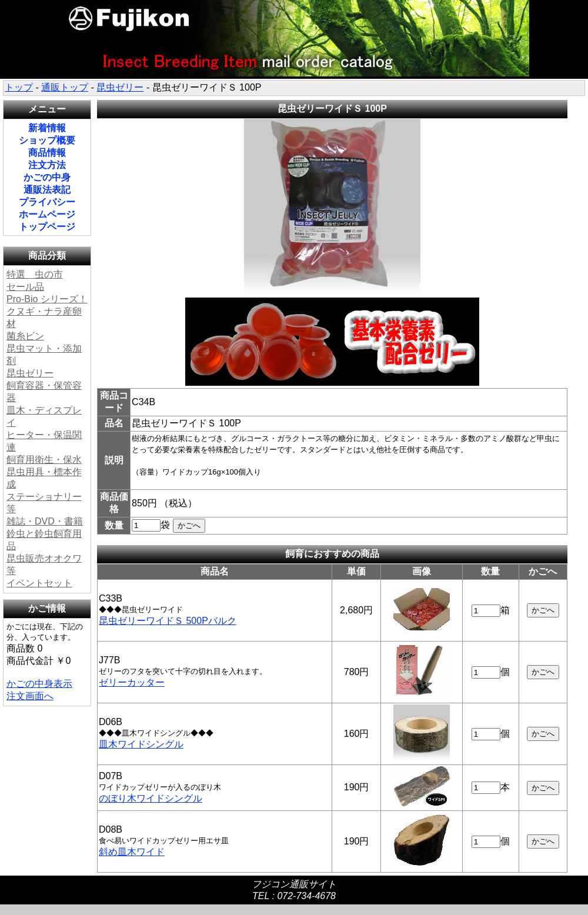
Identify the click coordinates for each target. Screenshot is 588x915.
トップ (19, 87)
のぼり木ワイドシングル (151, 798)
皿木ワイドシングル (141, 744)
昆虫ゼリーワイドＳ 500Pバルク (168, 621)
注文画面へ (30, 696)
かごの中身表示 (39, 684)
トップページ (47, 227)
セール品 (25, 287)
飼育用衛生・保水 (44, 460)
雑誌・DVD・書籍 (45, 521)
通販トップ (65, 87)
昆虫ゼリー (120, 87)
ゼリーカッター (132, 682)
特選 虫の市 (35, 274)
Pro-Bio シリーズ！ (47, 299)
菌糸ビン (25, 336)
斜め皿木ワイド (132, 852)
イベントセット (39, 583)
